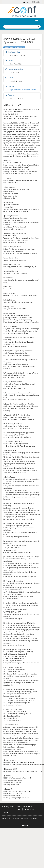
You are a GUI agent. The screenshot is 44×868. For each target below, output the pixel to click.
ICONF (6, 812)
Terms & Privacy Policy (25, 807)
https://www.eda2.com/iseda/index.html (23, 90)
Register (36, 2)
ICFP (19, 809)
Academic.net (29, 809)
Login (26, 2)
